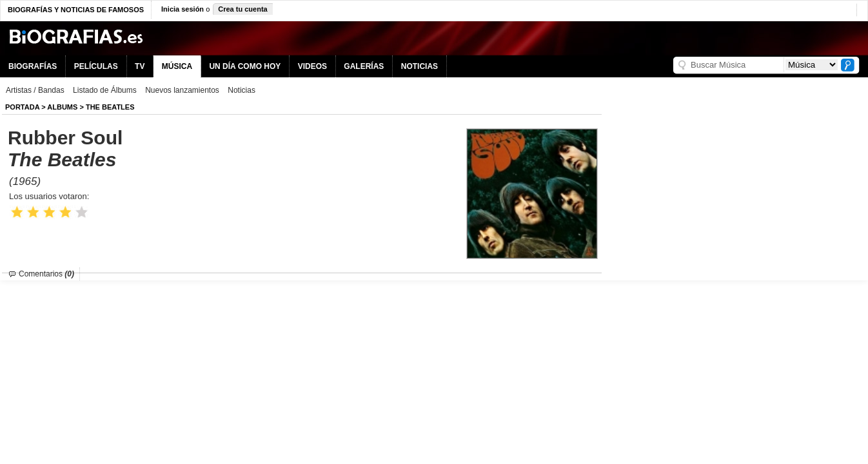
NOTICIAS (419, 66)
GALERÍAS (364, 66)
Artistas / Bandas (35, 90)
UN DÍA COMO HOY (245, 66)
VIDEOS (312, 66)
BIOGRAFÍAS (33, 66)
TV (140, 66)
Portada (22, 107)
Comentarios (46, 274)
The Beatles (110, 107)
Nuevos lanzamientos (182, 90)
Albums (62, 107)
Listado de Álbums (105, 90)
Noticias (242, 90)
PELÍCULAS (96, 66)
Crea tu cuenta (242, 9)
